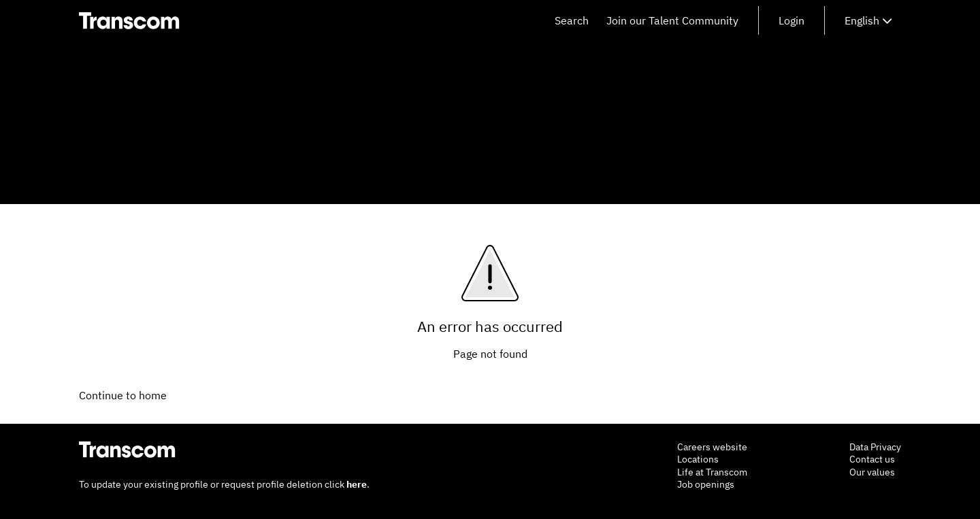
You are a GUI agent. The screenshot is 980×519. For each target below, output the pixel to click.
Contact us (872, 459)
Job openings (706, 484)
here (357, 484)
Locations (698, 459)
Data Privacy (875, 447)
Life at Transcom (712, 472)
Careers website (712, 447)
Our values (872, 472)
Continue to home (123, 395)
